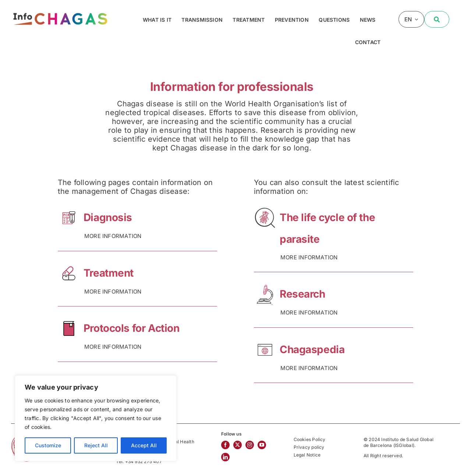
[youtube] (262, 445)
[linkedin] (225, 457)
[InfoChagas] (60, 12)
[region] (96, 418)
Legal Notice (307, 455)
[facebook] (225, 445)
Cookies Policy (310, 439)
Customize (48, 445)
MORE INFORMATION (113, 236)
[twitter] (238, 445)
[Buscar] (437, 19)
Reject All (96, 445)
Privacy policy (309, 447)
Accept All (144, 445)
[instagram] (250, 445)
